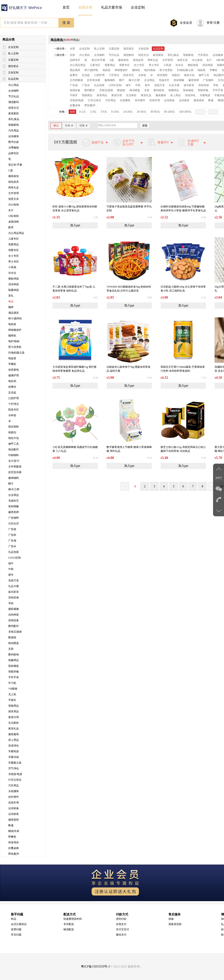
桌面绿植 (14, 222)
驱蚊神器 (14, 279)
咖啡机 (12, 336)
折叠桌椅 (14, 848)
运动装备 (14, 808)
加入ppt (75, 225)
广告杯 (12, 535)
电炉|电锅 (14, 341)
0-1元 (82, 112)
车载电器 (14, 751)
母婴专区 (14, 250)
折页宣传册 (15, 472)
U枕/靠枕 (14, 216)
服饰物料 (14, 478)
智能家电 (14, 125)
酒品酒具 (14, 313)
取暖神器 (14, 290)
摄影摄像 (14, 609)
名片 (11, 210)
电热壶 (12, 324)
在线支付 (121, 924)
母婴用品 (14, 244)
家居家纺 (14, 113)
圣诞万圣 (14, 580)
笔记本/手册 (15, 165)
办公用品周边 (16, 233)
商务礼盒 (14, 188)
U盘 (11, 170)
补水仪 (12, 273)
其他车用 (14, 803)
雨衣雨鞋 (14, 427)
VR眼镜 (13, 689)
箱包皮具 (14, 182)
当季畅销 (14, 148)
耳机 (11, 603)
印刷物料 (14, 455)
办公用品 (14, 85)
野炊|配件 (14, 854)
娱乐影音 (14, 592)
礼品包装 (14, 552)
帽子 (11, 484)
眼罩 (11, 227)
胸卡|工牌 (14, 489)
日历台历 (14, 524)
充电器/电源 (15, 774)
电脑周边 (14, 660)
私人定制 (13, 53)
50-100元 (169, 112)
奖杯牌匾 (14, 506)
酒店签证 (13, 66)
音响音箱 (14, 598)
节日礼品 (14, 96)
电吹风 (12, 381)
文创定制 (13, 73)
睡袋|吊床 (14, 831)
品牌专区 (14, 153)
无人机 (12, 694)
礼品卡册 (14, 586)
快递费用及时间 (73, 919)
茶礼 (11, 296)
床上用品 (14, 740)
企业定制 (13, 47)
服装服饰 (14, 734)
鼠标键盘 (14, 666)
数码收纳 (14, 655)
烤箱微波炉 (15, 330)
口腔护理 (14, 398)
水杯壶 (12, 415)
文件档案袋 (15, 467)
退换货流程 (175, 924)
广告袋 (12, 529)
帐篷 (11, 825)
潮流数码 (14, 102)
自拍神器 (14, 615)
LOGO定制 (15, 558)
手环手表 (14, 677)
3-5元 (104, 112)
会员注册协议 (19, 924)
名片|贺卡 (14, 461)
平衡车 (12, 700)
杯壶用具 (14, 842)
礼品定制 (13, 79)
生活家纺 (14, 723)
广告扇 (12, 541)
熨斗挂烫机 (15, 347)
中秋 (11, 569)
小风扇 (12, 267)
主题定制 (13, 60)
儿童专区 (14, 239)
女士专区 (14, 256)
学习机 (12, 683)
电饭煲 (12, 358)
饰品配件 (14, 449)
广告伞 (12, 546)
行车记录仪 (15, 780)
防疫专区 (14, 410)
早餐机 (12, 364)
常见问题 (16, 935)
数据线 (12, 637)
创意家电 (14, 370)
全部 (72, 49)
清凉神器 (14, 284)
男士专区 (14, 262)
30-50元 (155, 112)
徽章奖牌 (14, 512)
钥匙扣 (12, 432)
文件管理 (14, 193)
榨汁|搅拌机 (15, 318)
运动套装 (14, 814)
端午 (11, 563)
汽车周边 (14, 785)
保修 (171, 919)
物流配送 (69, 929)
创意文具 (14, 199)
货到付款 (121, 919)
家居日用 (14, 717)
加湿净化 (14, 746)
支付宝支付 (122, 929)
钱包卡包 (14, 438)
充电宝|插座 (15, 632)
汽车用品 (14, 131)
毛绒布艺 (14, 501)
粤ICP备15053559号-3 (95, 967)
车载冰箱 (14, 757)
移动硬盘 (14, 643)
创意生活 (14, 108)
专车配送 (69, 924)
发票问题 (16, 929)
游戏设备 (14, 620)
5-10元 (115, 112)
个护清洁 (14, 404)
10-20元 (128, 112)
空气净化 (14, 768)
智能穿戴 (14, 672)
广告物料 (14, 518)
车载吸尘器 (15, 763)
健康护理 (14, 375)
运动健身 (14, 136)
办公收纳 (14, 205)
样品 (14, 919)
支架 (11, 649)
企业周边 (14, 495)
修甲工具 (14, 444)
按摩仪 (12, 387)
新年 (11, 575)
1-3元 (93, 112)
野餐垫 (12, 837)
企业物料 (14, 91)
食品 (11, 301)
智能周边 (14, 706)
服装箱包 (14, 176)
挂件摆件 (14, 797)
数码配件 (14, 626)
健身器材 (14, 820)
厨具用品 (14, 711)
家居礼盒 (14, 729)
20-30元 (142, 112)
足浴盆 (12, 393)
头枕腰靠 (14, 791)
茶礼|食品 (14, 119)
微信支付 (121, 935)
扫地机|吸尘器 (16, 353)
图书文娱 (14, 142)
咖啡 (11, 307)
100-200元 (185, 112)
